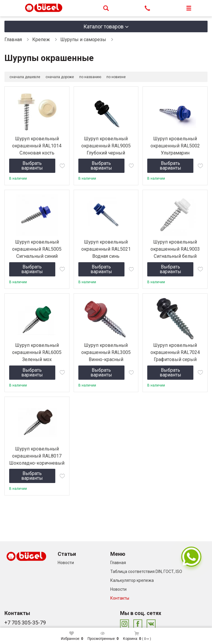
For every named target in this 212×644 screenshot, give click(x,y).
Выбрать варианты (32, 166)
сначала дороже (60, 77)
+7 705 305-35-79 (25, 623)
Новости (66, 563)
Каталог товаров (103, 26)
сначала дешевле (25, 77)
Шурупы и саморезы (83, 40)
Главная (13, 40)
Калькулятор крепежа (132, 580)
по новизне (116, 77)
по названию (90, 77)
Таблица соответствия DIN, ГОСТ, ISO (146, 571)
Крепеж (41, 40)
